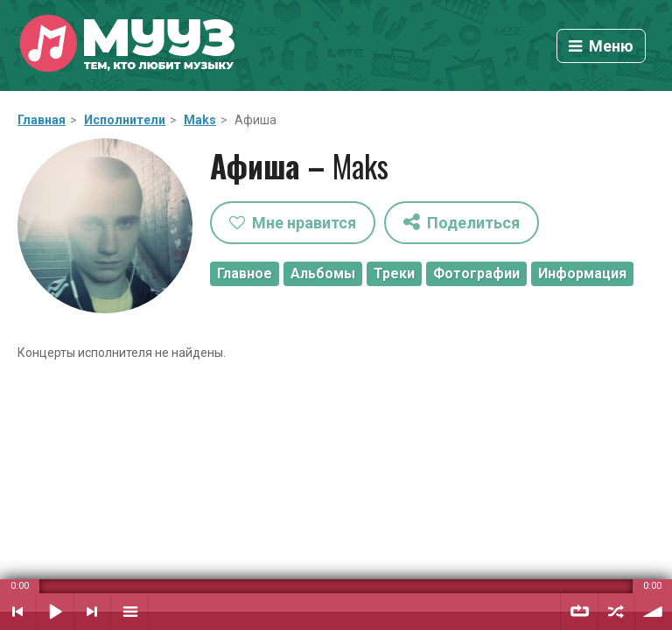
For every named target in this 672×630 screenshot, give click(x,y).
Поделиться (462, 222)
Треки (394, 273)
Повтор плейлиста (579, 612)
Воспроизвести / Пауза (55, 612)
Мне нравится (293, 223)
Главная (42, 120)
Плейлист (129, 612)
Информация (582, 273)
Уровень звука (654, 612)
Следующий (92, 612)
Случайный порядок (616, 612)
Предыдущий (18, 612)
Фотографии (476, 273)
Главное (245, 273)
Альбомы (323, 273)
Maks (200, 120)
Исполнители (125, 120)
